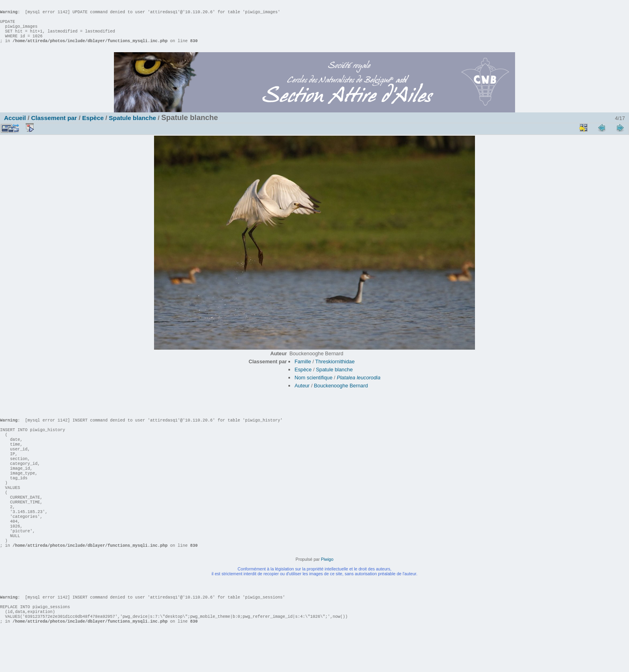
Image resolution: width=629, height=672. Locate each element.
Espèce (93, 126)
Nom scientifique (313, 386)
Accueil (15, 126)
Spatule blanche (132, 126)
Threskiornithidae (335, 370)
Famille (303, 370)
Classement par (54, 126)
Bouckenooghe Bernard (341, 394)
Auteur (302, 394)
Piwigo (327, 591)
